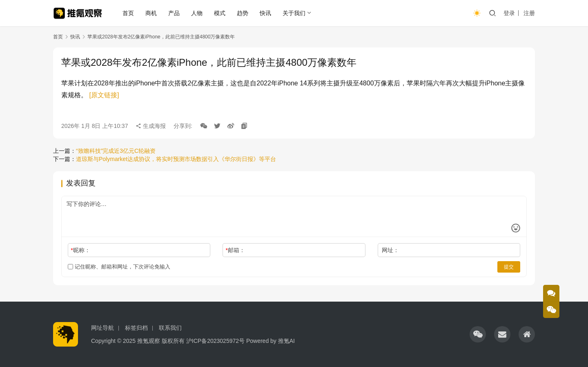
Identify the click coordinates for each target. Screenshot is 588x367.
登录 (509, 13)
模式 (220, 13)
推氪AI (286, 341)
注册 (529, 13)
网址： (390, 250)
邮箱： (235, 250)
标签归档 (136, 328)
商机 (151, 13)
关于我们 (294, 13)
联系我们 (170, 328)
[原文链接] (104, 95)
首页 (129, 13)
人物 (197, 13)
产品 (174, 13)
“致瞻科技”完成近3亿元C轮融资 (116, 151)
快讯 (266, 13)
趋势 (243, 13)
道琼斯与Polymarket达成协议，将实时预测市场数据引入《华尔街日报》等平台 (176, 159)
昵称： (80, 250)
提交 (509, 267)
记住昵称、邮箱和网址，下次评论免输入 (119, 267)
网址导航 (102, 328)
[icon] (478, 334)
